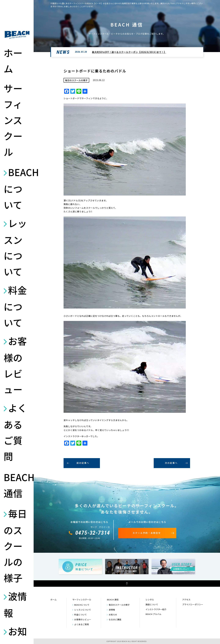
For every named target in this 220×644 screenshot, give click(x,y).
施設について (152, 604)
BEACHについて (17, 188)
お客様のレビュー (15, 365)
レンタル (150, 600)
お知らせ (113, 615)
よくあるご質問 (15, 432)
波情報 (15, 604)
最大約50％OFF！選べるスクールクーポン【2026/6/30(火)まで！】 (129, 52)
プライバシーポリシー (193, 604)
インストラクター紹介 (156, 609)
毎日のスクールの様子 (15, 545)
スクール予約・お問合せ (147, 533)
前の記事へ (83, 463)
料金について (15, 306)
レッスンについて (15, 247)
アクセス (186, 600)
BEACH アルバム (154, 614)
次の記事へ (171, 463)
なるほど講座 (115, 619)
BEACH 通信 (17, 485)
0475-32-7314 (93, 533)
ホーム (13, 61)
